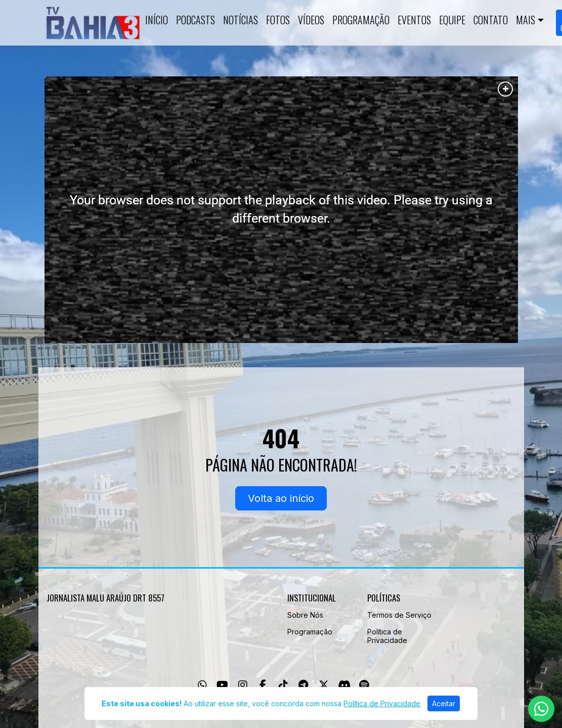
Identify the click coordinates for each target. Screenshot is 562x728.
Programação (361, 20)
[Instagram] (243, 685)
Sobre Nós (305, 615)
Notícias (241, 20)
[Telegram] (303, 685)
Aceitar (444, 703)
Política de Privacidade (387, 636)
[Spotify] (364, 685)
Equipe (452, 20)
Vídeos (311, 20)
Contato (491, 20)
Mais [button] (526, 20)
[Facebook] (263, 685)
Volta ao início (281, 498)
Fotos (278, 20)
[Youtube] (222, 685)
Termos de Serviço (399, 615)
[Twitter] (324, 685)
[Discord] (344, 685)
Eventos (414, 20)
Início (157, 20)
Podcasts (196, 20)
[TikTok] (283, 685)
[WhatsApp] (202, 685)
